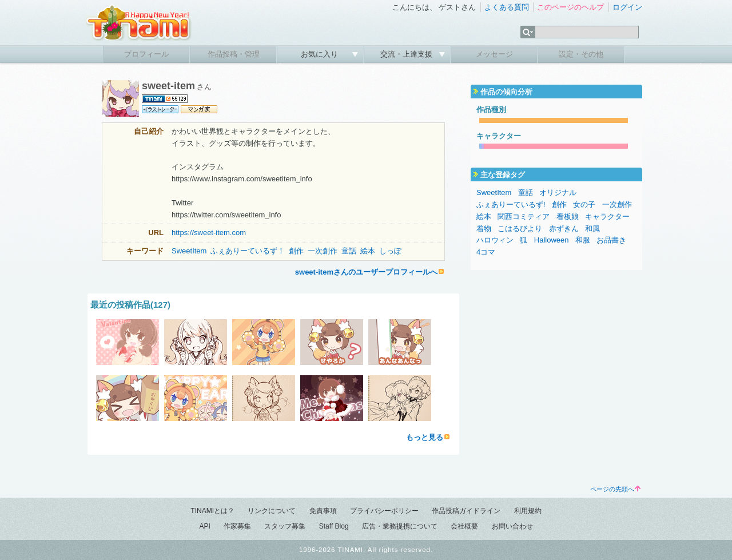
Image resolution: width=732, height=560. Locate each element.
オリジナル (558, 192)
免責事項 (323, 511)
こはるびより (520, 229)
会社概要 (464, 526)
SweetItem (189, 251)
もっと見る (425, 437)
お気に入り (321, 54)
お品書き (611, 240)
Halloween (552, 240)
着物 (484, 229)
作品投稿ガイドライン (466, 511)
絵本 (368, 251)
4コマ (486, 252)
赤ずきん (564, 229)
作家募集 (237, 526)
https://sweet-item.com (209, 233)
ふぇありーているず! (511, 204)
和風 (592, 229)
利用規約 (528, 511)
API (204, 526)
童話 (349, 251)
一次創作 (323, 251)
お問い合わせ (512, 526)
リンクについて (272, 511)
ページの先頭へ (615, 489)
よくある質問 (507, 7)
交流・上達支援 (407, 54)
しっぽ (390, 251)
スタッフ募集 (285, 526)
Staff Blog (334, 526)
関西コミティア (524, 217)
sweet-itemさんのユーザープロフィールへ (366, 272)
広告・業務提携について (400, 526)
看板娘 (568, 217)
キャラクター (607, 217)
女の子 (584, 204)
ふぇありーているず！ (248, 251)
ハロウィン (495, 240)
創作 (296, 251)
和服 (583, 240)
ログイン (627, 7)
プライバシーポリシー (384, 511)
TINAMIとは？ (212, 511)
